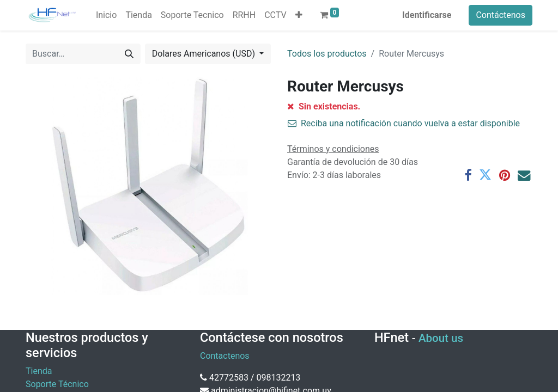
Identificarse (427, 15)
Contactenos (225, 356)
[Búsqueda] (129, 54)
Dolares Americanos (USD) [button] (205, 54)
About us (441, 338)
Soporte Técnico (57, 384)
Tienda (39, 371)
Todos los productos (327, 54)
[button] (299, 15)
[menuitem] (106, 15)
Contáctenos (501, 15)
